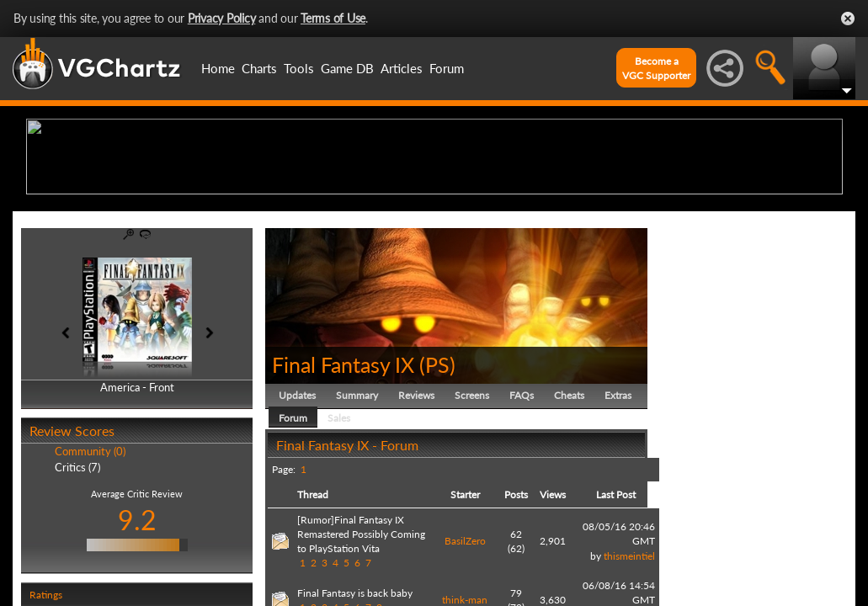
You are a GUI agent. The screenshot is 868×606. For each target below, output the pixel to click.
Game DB (347, 68)
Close (848, 19)
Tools (299, 68)
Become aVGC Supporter (656, 68)
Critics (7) (77, 598)
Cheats (569, 526)
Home (218, 68)
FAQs (522, 526)
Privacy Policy (222, 18)
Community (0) (90, 582)
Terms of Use (333, 18)
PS (437, 495)
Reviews (416, 526)
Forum (447, 68)
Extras (618, 526)
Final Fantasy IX (343, 495)
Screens (472, 526)
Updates (297, 526)
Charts (259, 68)
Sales (339, 548)
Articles (402, 68)
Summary (357, 526)
